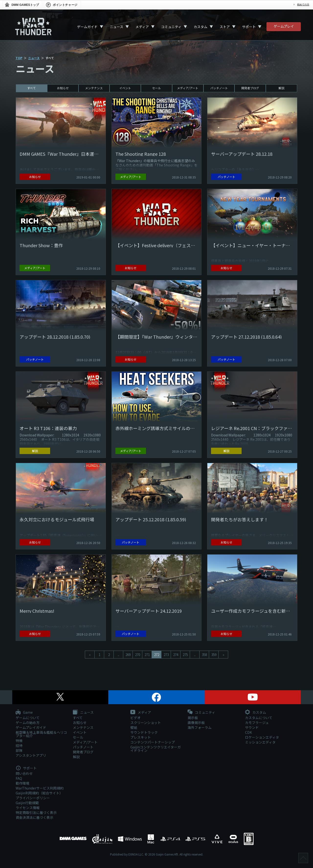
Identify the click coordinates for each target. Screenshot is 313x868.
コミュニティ (171, 27)
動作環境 (22, 783)
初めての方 (303, 5)
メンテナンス (94, 88)
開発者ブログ (250, 88)
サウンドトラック (144, 732)
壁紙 (134, 727)
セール (156, 88)
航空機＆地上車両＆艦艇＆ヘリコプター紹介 (41, 734)
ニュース (117, 27)
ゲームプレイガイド (31, 727)
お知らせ (63, 88)
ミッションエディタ (260, 742)
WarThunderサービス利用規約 (40, 788)
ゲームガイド (87, 27)
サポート (249, 27)
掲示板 (193, 718)
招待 (19, 746)
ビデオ (135, 718)
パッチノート (219, 88)
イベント (125, 88)
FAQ (19, 778)
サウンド (252, 727)
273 (166, 655)
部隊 (19, 750)
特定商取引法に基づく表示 (36, 812)
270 (138, 655)
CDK (248, 732)
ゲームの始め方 (28, 723)
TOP (19, 58)
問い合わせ (24, 773)
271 (147, 655)
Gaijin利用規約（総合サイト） (39, 793)
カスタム (201, 27)
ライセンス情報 (28, 808)
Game (24, 712)
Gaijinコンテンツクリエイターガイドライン (156, 749)
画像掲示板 (196, 723)
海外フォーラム (200, 727)
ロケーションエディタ (262, 737)
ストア (225, 27)
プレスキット (141, 737)
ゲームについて (28, 718)
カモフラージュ (257, 723)
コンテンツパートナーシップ (153, 742)
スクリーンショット (146, 723)
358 (204, 655)
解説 (281, 88)
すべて (31, 88)
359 (214, 655)
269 (128, 655)
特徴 (19, 741)
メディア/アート (188, 88)
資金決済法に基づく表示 (34, 817)
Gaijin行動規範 (27, 803)
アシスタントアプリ (31, 755)
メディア (142, 27)
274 (176, 655)
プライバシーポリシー (33, 798)
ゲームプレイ (284, 26)
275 (185, 655)
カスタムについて (259, 718)
